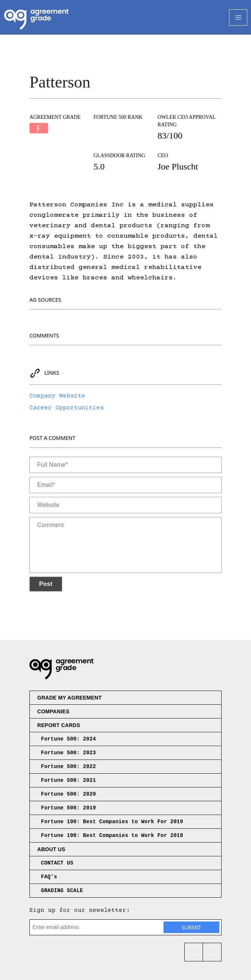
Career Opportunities (67, 408)
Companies (53, 711)
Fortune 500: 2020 (69, 794)
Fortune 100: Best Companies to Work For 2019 (112, 822)
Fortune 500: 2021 (69, 780)
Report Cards (59, 725)
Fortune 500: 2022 (69, 767)
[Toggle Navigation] (238, 18)
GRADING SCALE (62, 891)
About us (51, 849)
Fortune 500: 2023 (69, 753)
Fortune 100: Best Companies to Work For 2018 (112, 835)
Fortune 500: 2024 (69, 739)
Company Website (57, 396)
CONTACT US (57, 863)
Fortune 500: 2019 (69, 808)
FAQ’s (49, 877)
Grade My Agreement (69, 698)
